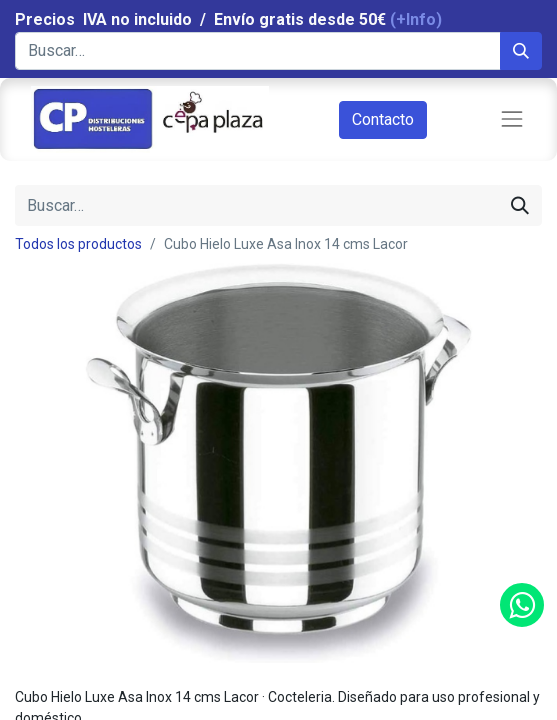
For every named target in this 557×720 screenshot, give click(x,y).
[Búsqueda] (521, 51)
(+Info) (416, 19)
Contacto (383, 119)
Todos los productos (78, 244)
